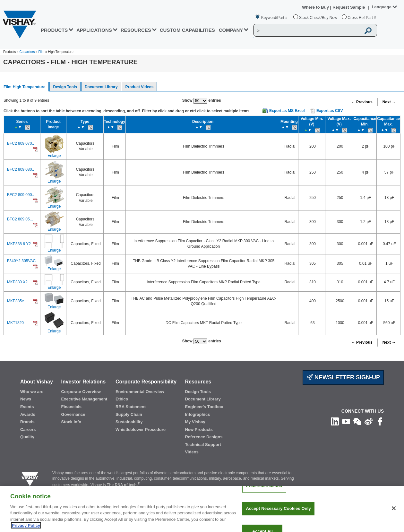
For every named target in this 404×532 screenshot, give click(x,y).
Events (27, 407)
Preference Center (264, 493)
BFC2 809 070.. (21, 143)
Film (42, 52)
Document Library (101, 87)
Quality (27, 437)
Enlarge (54, 156)
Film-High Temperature (24, 87)
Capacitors (27, 52)
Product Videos (140, 87)
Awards (28, 414)
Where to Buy (316, 7)
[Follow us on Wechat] (357, 421)
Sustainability (129, 422)
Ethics (122, 399)
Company (231, 30)
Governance (73, 414)
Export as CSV (327, 111)
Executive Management (84, 399)
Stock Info (71, 422)
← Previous (362, 102)
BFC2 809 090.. (21, 195)
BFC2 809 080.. (21, 169)
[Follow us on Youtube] (346, 421)
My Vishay (195, 422)
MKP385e (16, 301)
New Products (199, 429)
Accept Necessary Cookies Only (278, 516)
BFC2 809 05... (20, 219)
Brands (27, 422)
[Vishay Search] (307, 30)
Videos (192, 452)
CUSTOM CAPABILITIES (187, 30)
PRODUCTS (54, 30)
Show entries (202, 101)
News (26, 399)
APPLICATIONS (94, 30)
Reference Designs (204, 437)
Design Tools (65, 87)
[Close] (394, 516)
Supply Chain (129, 414)
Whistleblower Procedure (141, 429)
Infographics (197, 414)
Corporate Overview (81, 392)
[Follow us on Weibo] (369, 421)
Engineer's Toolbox (204, 407)
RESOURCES (136, 30)
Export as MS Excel (287, 111)
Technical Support (203, 445)
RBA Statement (131, 407)
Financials (71, 407)
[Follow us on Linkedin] (335, 421)
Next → (389, 102)
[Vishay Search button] (368, 30)
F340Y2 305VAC (21, 261)
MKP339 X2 (17, 282)
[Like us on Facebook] (380, 421)
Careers (28, 429)
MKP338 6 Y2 (19, 244)
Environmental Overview (140, 392)
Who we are (32, 392)
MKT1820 (15, 323)
